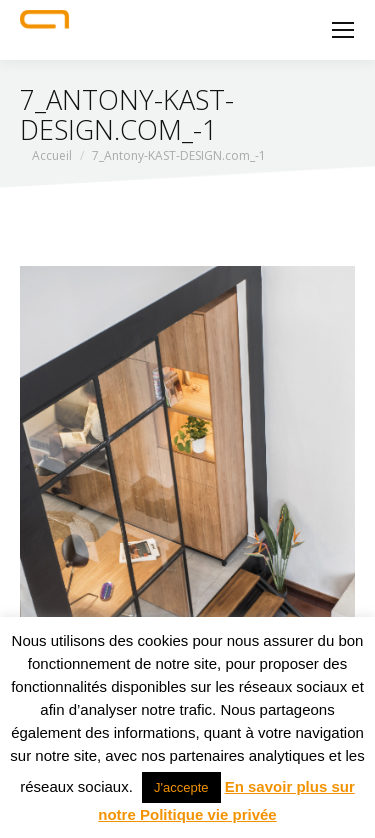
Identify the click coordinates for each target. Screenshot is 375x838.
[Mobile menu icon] (343, 30)
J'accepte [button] (181, 787)
